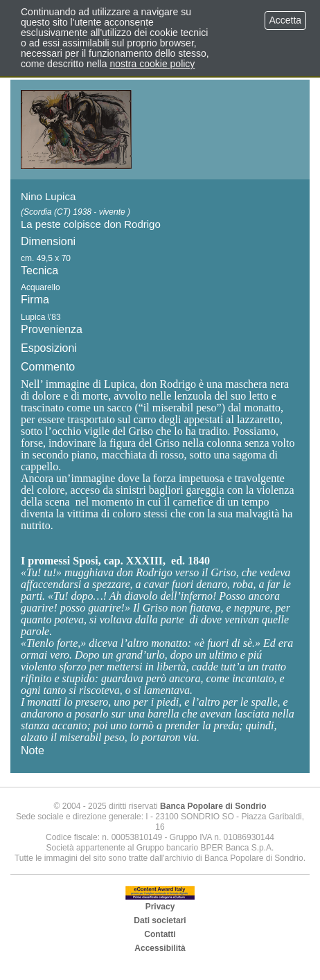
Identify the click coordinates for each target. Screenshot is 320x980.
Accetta (285, 20)
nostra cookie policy (152, 64)
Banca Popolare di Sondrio (213, 806)
